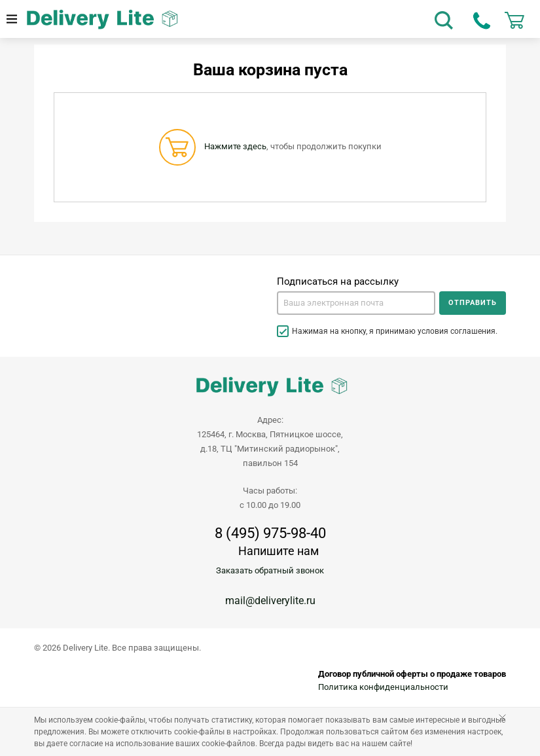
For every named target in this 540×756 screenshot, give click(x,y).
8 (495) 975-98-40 (270, 533)
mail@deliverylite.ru (270, 601)
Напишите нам (279, 551)
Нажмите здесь (235, 146)
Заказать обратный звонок (270, 570)
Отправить (473, 303)
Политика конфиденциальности (383, 687)
